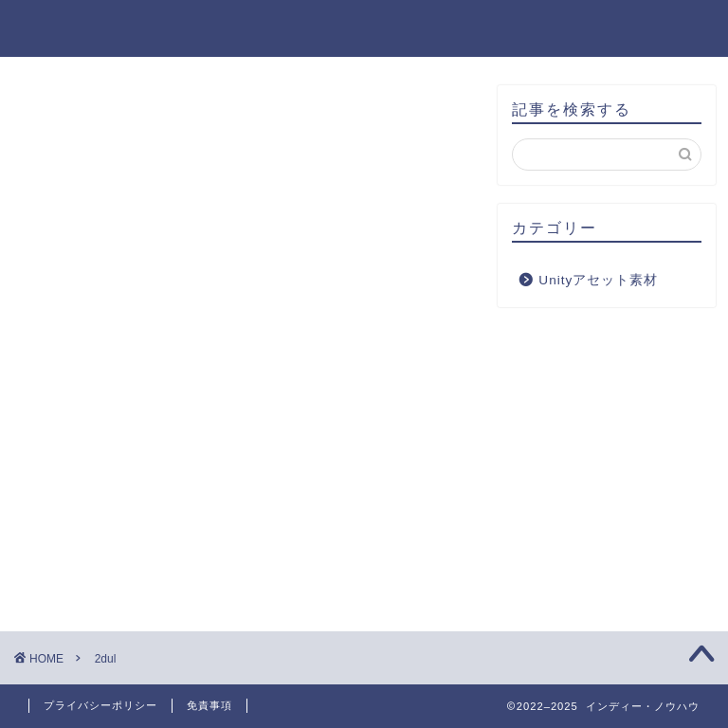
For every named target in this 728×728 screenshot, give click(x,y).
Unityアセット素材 (598, 280)
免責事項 (209, 705)
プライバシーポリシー (100, 705)
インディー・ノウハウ (364, 27)
